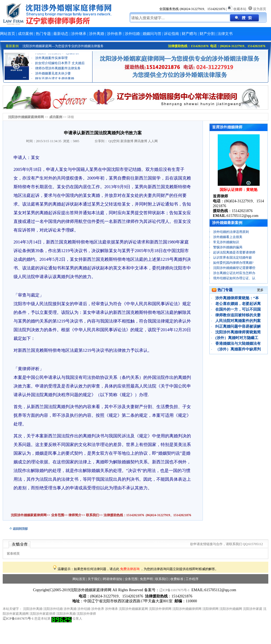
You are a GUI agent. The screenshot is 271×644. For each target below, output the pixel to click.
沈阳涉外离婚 (33, 609)
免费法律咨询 (130, 569)
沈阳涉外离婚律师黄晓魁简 (238, 332)
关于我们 (94, 579)
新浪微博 (127, 141)
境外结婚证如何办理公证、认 (234, 278)
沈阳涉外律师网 (160, 609)
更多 (260, 290)
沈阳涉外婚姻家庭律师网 (29, 515)
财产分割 (207, 34)
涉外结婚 (132, 34)
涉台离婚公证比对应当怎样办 (234, 273)
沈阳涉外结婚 (53, 609)
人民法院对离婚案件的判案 (238, 321)
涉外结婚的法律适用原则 (231, 232)
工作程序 (192, 579)
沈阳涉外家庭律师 (42, 614)
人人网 (153, 141)
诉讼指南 (171, 34)
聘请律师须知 (113, 579)
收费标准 (177, 579)
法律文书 (225, 34)
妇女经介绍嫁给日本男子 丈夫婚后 (60, 65)
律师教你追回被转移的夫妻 (238, 315)
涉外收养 (114, 34)
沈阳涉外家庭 (253, 609)
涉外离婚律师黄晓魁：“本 (237, 298)
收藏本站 (240, 9)
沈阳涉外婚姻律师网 (187, 609)
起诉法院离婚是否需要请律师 (234, 252)
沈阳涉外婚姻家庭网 (133, 609)
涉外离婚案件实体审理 (51, 60)
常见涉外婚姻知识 (226, 242)
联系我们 (92, 515)
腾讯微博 (141, 141)
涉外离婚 (97, 34)
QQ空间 (114, 141)
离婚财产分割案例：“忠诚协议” (58, 54)
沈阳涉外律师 (86, 614)
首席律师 (220, 196)
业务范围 (58, 515)
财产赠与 (189, 34)
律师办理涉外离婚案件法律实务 (58, 70)
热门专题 (43, 34)
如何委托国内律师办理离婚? (233, 263)
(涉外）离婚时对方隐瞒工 (237, 338)
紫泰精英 (13, 554)
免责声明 (146, 579)
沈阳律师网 (210, 609)
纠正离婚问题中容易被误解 (238, 326)
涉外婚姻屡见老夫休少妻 (53, 75)
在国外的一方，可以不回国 (238, 309)
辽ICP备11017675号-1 (174, 590)
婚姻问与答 (152, 34)
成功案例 (25, 34)
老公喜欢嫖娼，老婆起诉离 (238, 304)
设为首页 (260, 9)
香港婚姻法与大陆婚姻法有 (238, 344)
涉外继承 (79, 34)
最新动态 (61, 34)
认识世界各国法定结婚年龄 (233, 258)
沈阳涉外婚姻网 (231, 609)
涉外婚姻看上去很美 (228, 237)
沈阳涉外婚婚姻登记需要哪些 (234, 268)
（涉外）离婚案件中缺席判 (238, 349)
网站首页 (8, 34)
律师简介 (75, 515)
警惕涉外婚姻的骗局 (228, 247)
